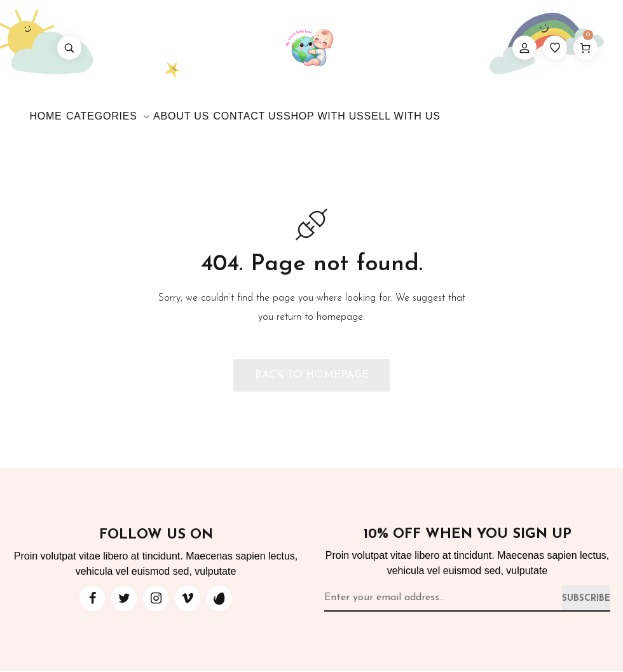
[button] (311, 376)
